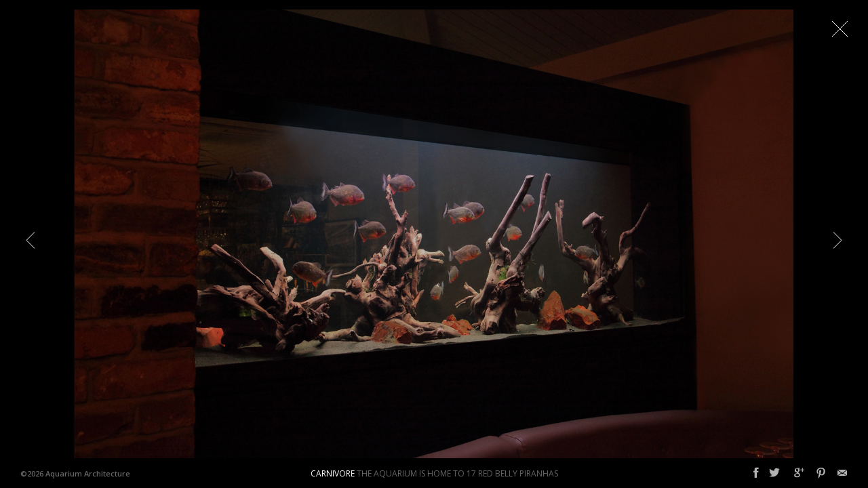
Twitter (774, 473)
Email (842, 473)
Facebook (756, 473)
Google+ (799, 473)
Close (840, 28)
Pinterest (821, 473)
